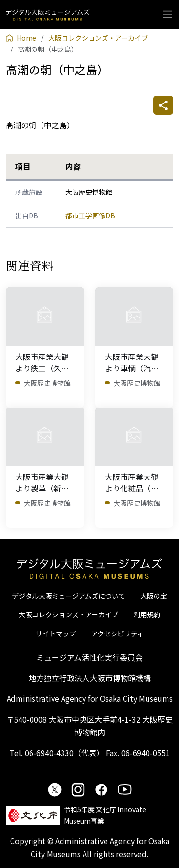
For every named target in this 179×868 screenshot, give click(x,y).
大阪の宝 (154, 596)
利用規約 (147, 614)
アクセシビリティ (117, 633)
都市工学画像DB (90, 215)
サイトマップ (56, 633)
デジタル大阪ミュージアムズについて (68, 596)
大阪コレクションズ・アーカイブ (68, 614)
